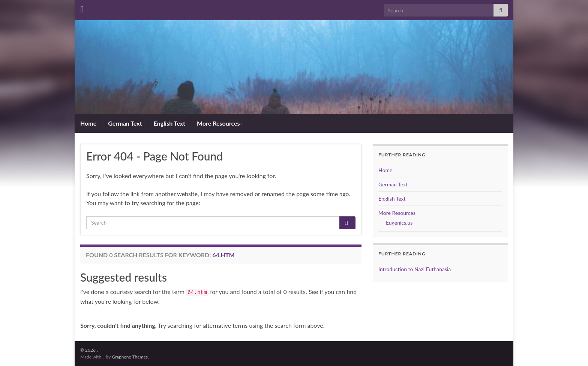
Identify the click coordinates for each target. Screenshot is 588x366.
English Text (169, 123)
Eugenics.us (399, 223)
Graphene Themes (130, 357)
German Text (125, 123)
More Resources (220, 123)
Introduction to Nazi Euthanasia (415, 269)
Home (88, 123)
